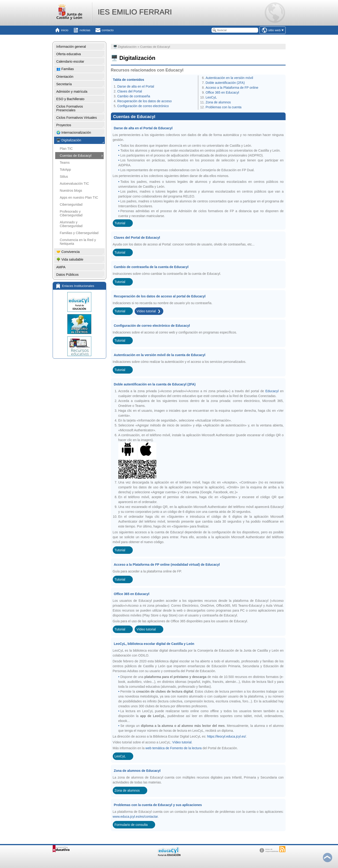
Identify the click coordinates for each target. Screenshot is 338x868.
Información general (71, 47)
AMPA (61, 267)
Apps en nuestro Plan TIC (79, 197)
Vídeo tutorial (146, 311)
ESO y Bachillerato (70, 99)
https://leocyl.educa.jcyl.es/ (227, 736)
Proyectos (64, 125)
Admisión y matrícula (72, 92)
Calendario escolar (70, 61)
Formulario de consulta (131, 825)
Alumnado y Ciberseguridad (71, 224)
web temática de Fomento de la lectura (174, 748)
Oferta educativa (69, 54)
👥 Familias (65, 69)
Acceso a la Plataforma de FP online (232, 88)
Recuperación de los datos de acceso (145, 101)
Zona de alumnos (218, 102)
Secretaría (64, 84)
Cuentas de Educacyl (76, 156)
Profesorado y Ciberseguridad (71, 213)
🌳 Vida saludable (70, 259)
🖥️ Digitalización (69, 140)
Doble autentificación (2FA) (225, 83)
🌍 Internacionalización (74, 133)
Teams (65, 163)
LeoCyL (211, 97)
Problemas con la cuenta (224, 107)
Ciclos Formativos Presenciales (70, 108)
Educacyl (272, 391)
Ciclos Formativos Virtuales (77, 118)
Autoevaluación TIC (74, 184)
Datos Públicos (68, 275)
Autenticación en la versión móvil (229, 78)
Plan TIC (66, 149)
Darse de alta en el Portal (136, 86)
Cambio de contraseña (134, 96)
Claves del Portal (130, 91)
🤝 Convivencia (68, 252)
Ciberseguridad (71, 204)
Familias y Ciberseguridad (79, 233)
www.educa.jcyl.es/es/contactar (135, 817)
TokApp (65, 170)
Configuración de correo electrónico (143, 106)
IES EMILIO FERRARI (135, 12)
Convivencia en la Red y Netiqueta (78, 242)
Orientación (65, 77)
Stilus (64, 177)
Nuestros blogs (71, 191)
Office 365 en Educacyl (222, 92)
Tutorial (120, 223)
